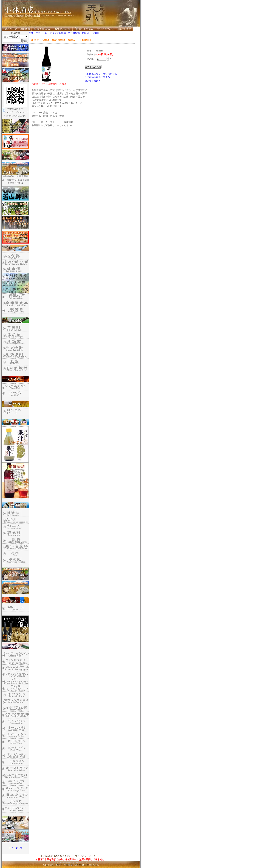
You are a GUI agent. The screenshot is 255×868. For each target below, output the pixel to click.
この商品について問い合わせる (101, 74)
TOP (31, 33)
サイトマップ (15, 848)
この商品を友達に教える (97, 77)
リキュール (42, 33)
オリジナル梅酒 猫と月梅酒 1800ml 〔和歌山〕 (76, 33)
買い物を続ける (93, 81)
